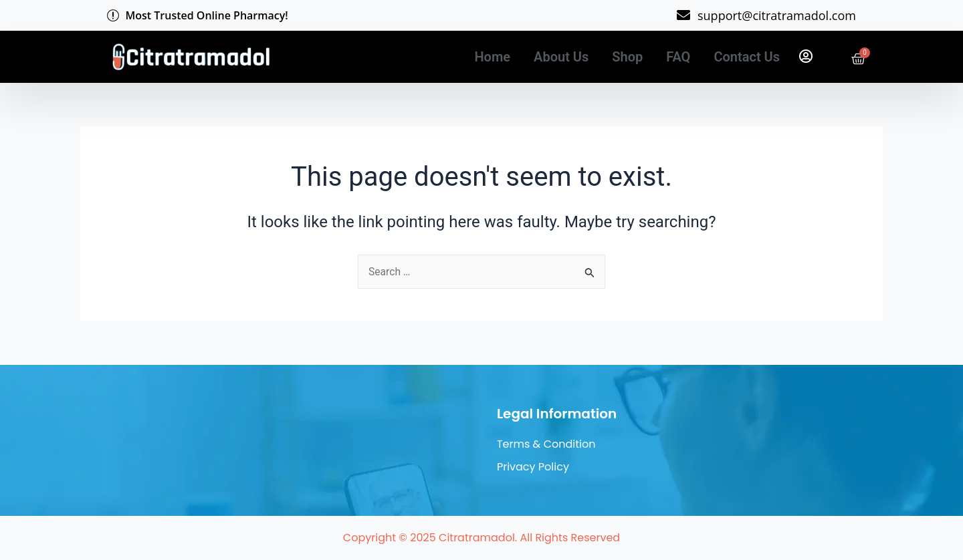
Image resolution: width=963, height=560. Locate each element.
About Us (561, 57)
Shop (627, 57)
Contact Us (747, 57)
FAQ (678, 57)
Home (492, 57)
